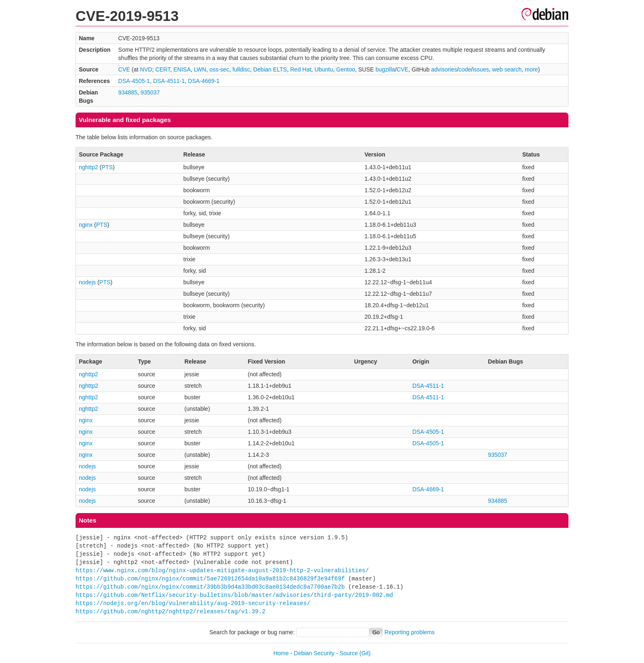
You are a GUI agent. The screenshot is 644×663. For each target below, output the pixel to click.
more (531, 69)
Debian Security (314, 653)
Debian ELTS (270, 69)
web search (507, 69)
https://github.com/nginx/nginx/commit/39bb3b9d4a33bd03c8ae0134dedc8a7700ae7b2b (210, 587)
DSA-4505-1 (134, 81)
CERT (163, 69)
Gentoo (346, 69)
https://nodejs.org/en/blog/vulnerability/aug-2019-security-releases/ (193, 603)
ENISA (182, 69)
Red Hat (300, 69)
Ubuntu (324, 69)
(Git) (365, 653)
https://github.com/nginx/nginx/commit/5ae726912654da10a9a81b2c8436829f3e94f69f (210, 579)
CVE (124, 69)
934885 (128, 92)
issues (481, 69)
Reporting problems (409, 632)
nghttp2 (89, 167)
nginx (86, 225)
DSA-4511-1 (169, 81)
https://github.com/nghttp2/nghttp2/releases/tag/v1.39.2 (170, 611)
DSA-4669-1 (204, 81)
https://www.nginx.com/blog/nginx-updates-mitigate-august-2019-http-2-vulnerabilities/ (222, 570)
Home (281, 653)
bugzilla (385, 69)
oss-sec (219, 69)
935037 (150, 92)
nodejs (87, 282)
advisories (444, 69)
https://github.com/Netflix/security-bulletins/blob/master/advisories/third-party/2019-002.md (234, 595)
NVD (146, 69)
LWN (200, 69)
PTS (107, 167)
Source (349, 653)
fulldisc (241, 69)
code (465, 69)
